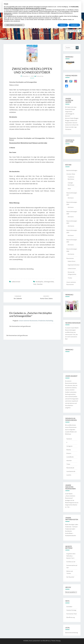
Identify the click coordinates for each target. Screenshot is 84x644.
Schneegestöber (49, 282)
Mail (66, 339)
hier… (69, 507)
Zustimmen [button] (74, 25)
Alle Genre (71, 198)
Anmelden (69, 607)
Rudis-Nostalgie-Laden (72, 524)
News (69, 189)
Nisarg (58, 641)
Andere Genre (72, 261)
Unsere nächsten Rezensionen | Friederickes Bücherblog (36, 321)
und (35, 284)
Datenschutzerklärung (71, 633)
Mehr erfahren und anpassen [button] (14, 25)
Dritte (39, 10)
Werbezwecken (8, 13)
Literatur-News (71, 174)
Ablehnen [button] (63, 25)
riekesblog (40, 76)
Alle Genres (71, 226)
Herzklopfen (39, 282)
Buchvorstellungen (72, 170)
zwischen (40, 284)
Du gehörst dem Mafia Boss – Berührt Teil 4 (71, 556)
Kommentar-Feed (71, 614)
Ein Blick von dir (71, 562)
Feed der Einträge (71, 610)
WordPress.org (71, 617)
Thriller (70, 278)
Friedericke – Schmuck (71, 527)
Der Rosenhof (70, 577)
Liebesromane (16, 282)
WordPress (47, 641)
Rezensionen (70, 258)
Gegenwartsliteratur (74, 265)
